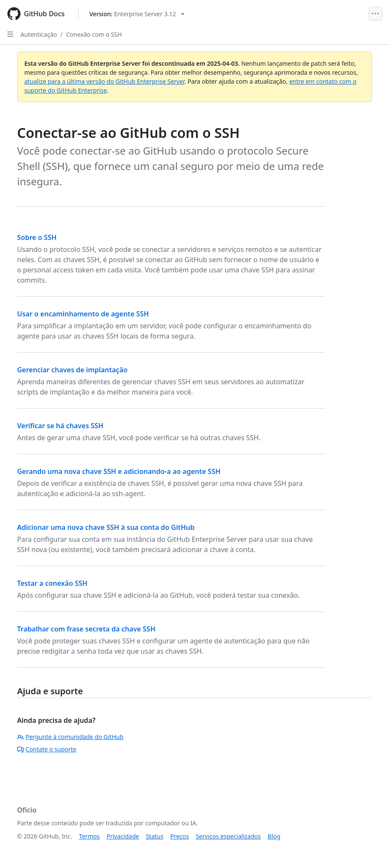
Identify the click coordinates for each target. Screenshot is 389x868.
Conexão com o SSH (94, 34)
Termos (89, 836)
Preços (180, 836)
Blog (274, 836)
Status (155, 836)
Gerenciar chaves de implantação (72, 370)
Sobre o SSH (37, 237)
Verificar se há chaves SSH (60, 426)
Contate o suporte (47, 749)
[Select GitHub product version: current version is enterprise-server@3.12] (137, 14)
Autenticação (39, 34)
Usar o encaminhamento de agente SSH (83, 314)
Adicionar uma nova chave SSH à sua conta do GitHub (106, 527)
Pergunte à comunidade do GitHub (70, 737)
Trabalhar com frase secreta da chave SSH (86, 629)
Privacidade (123, 836)
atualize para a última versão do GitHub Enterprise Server (104, 81)
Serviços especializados (228, 836)
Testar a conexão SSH (52, 583)
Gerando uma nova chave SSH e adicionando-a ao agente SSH (119, 471)
